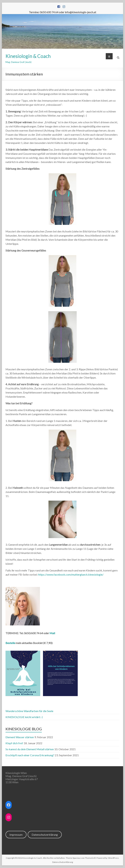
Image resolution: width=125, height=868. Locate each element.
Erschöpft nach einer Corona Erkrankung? (30, 755)
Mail (52, 633)
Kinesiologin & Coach (28, 56)
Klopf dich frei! (14, 743)
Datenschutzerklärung (45, 835)
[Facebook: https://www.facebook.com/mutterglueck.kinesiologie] (9, 805)
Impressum (16, 835)
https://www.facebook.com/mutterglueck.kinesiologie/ (71, 574)
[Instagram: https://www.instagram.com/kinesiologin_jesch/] (9, 817)
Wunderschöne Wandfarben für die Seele (29, 711)
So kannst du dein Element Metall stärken (30, 749)
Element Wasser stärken (20, 737)
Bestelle (10, 643)
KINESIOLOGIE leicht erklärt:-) (24, 717)
